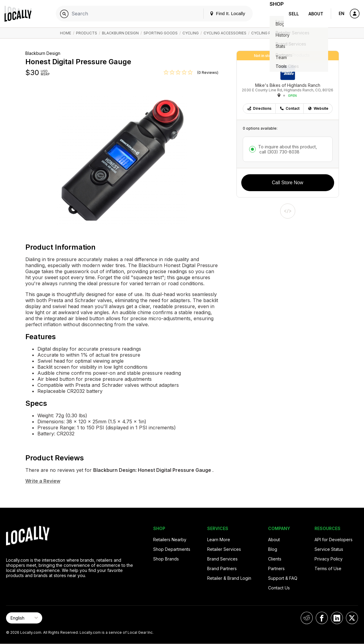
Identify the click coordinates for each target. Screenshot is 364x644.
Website (318, 108)
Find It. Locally (220, 13)
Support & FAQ (283, 578)
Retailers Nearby (170, 540)
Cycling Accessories (225, 33)
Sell (294, 14)
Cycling (191, 33)
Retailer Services (224, 549)
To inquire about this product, (288, 149)
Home (66, 33)
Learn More (219, 540)
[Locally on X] (352, 618)
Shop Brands (166, 559)
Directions (259, 108)
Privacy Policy (329, 559)
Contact (290, 108)
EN (342, 13)
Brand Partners (222, 568)
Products (87, 33)
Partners (276, 568)
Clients (275, 559)
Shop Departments (172, 549)
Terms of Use (328, 568)
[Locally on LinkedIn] (337, 618)
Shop (273, 14)
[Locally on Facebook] (322, 618)
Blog (273, 549)
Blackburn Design (120, 33)
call (279, 152)
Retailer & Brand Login (229, 578)
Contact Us (279, 588)
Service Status (329, 549)
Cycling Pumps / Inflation (278, 33)
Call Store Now (288, 183)
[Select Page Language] (24, 618)
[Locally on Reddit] (307, 618)
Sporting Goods (161, 33)
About (316, 14)
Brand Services (222, 559)
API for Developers (334, 540)
